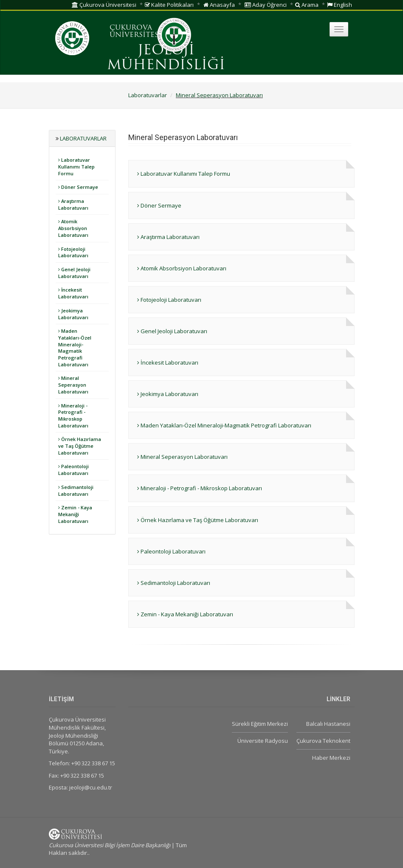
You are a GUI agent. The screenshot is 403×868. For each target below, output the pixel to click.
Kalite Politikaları (169, 5)
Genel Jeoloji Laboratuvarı (74, 273)
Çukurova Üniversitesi (104, 5)
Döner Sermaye (78, 187)
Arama (307, 5)
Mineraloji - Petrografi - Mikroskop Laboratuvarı (73, 416)
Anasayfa (219, 5)
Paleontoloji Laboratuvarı (73, 470)
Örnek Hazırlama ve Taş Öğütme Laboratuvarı (80, 446)
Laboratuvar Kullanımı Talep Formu (76, 166)
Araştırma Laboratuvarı (73, 204)
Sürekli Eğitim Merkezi (260, 724)
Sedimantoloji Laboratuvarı (76, 490)
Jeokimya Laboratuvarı (73, 314)
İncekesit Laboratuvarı (73, 293)
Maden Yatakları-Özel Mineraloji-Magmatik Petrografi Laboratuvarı (75, 348)
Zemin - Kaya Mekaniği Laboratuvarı (75, 514)
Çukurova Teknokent (323, 741)
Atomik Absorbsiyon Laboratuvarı (73, 228)
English (340, 5)
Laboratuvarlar (148, 95)
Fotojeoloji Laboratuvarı (73, 252)
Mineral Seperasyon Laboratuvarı (219, 95)
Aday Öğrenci (266, 5)
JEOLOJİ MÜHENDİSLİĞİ (166, 58)
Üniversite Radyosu (263, 741)
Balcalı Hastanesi (328, 724)
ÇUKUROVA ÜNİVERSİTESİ (135, 32)
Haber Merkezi (331, 758)
